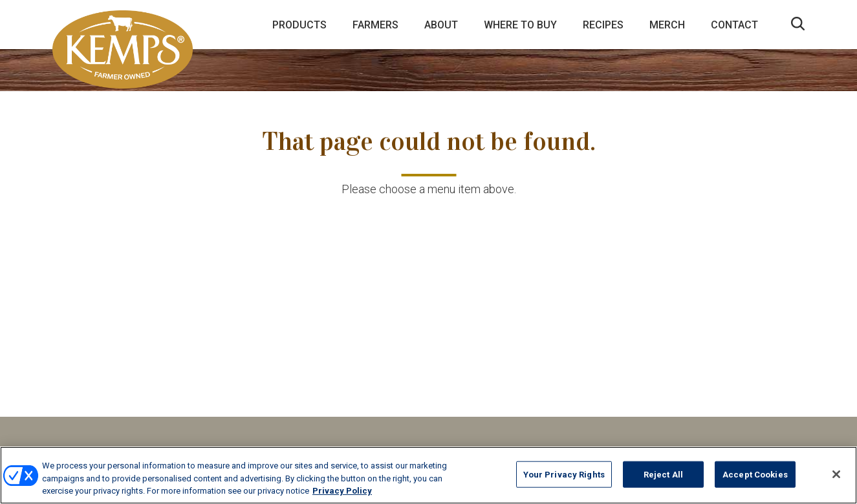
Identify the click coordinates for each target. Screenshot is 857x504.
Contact (734, 25)
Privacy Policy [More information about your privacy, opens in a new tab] (342, 491)
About (441, 25)
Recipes (603, 25)
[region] (428, 475)
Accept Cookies (755, 474)
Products (299, 25)
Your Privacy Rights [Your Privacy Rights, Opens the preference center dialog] (564, 474)
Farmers (375, 25)
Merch (667, 25)
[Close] (836, 474)
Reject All (663, 474)
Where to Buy (520, 25)
